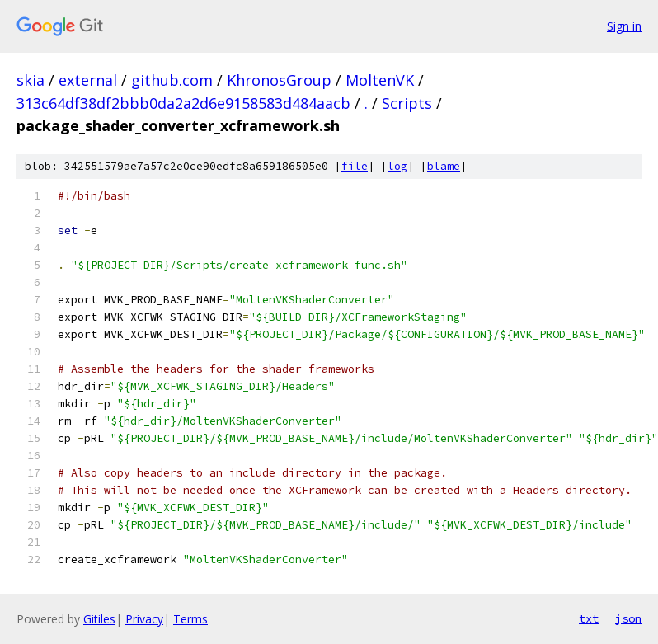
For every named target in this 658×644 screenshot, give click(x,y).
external (88, 80)
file (355, 166)
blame (444, 166)
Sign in (624, 26)
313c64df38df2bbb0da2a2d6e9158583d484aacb (183, 103)
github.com (172, 80)
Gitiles (99, 619)
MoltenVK (380, 80)
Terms (190, 619)
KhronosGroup (279, 80)
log (397, 166)
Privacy (144, 619)
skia (31, 80)
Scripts (407, 103)
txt (589, 618)
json (628, 618)
